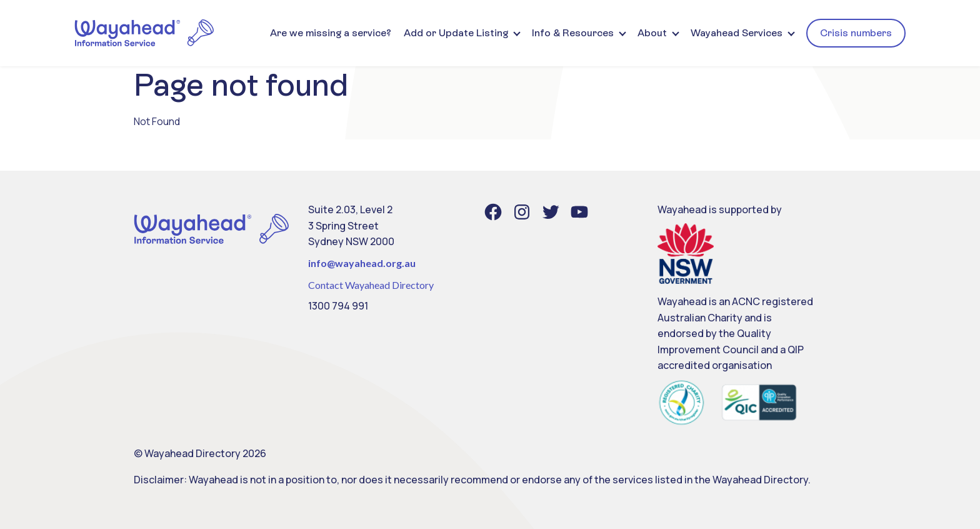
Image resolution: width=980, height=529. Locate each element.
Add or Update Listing (456, 33)
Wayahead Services (737, 33)
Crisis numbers (856, 33)
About (652, 33)
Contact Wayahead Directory (371, 285)
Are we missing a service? (331, 33)
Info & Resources (573, 33)
